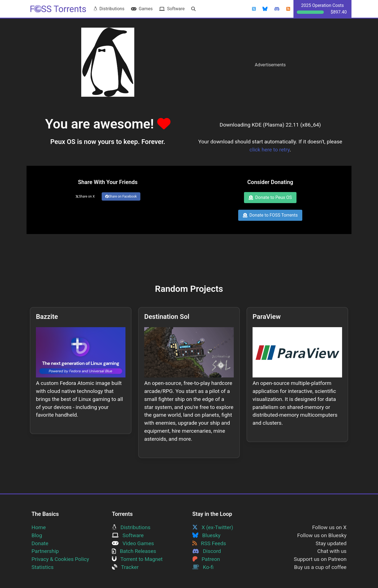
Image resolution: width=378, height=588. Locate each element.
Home (39, 527)
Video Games (133, 543)
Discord (207, 551)
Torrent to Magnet (137, 559)
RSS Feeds (209, 543)
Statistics (43, 567)
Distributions (109, 9)
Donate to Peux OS (270, 197)
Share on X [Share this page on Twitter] (85, 196)
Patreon (206, 559)
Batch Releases (134, 551)
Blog (37, 535)
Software (172, 9)
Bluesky (206, 535)
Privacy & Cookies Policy (60, 559)
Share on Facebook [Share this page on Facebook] (121, 196)
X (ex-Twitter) (213, 527)
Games (142, 9)
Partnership (45, 551)
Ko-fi (203, 567)
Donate (40, 543)
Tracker (125, 567)
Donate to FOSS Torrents (270, 215)
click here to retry (270, 150)
